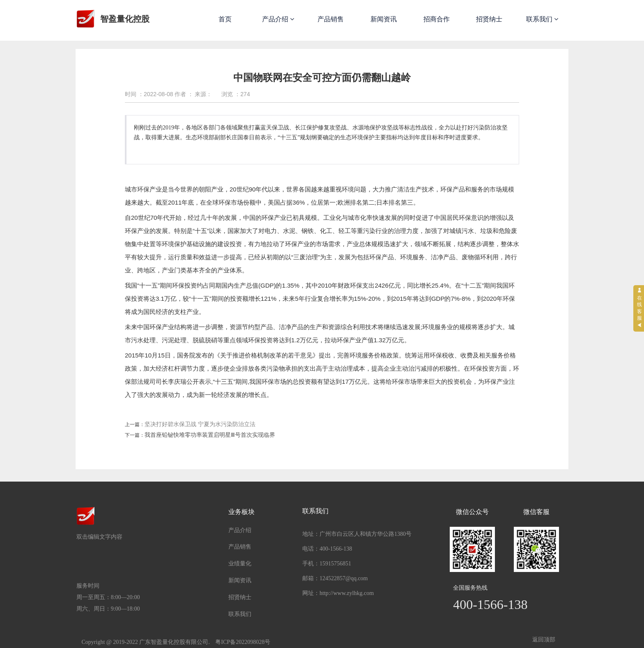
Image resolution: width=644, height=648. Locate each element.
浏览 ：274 (236, 94)
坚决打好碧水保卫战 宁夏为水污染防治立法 (200, 424)
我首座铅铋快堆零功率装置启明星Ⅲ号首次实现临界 (210, 435)
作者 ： (184, 94)
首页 (225, 19)
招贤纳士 (489, 19)
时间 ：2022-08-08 (149, 94)
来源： (203, 94)
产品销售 (331, 19)
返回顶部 (544, 640)
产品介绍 (278, 19)
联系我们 (542, 19)
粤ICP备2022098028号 (243, 642)
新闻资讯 (384, 19)
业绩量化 (240, 564)
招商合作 (437, 19)
